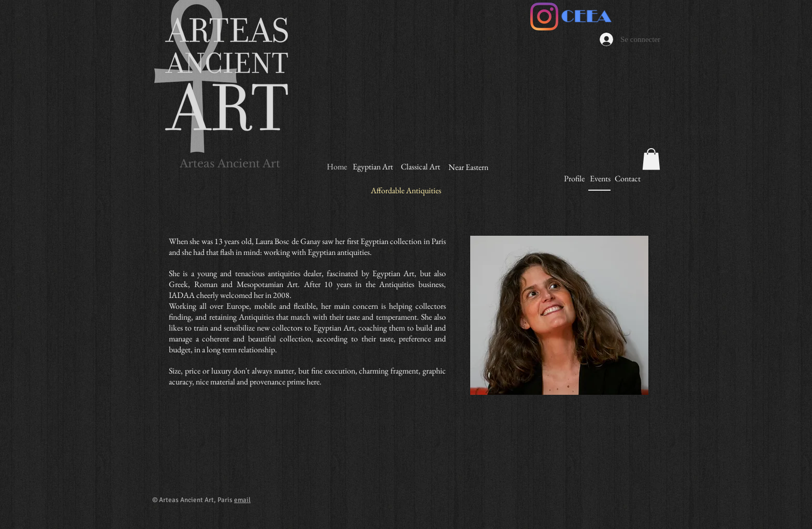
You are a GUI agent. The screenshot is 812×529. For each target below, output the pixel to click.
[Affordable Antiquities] (406, 191)
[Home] (337, 167)
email (242, 500)
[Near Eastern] (468, 168)
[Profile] (574, 179)
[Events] (600, 179)
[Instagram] (544, 17)
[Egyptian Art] (373, 167)
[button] (651, 159)
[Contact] (627, 179)
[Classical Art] (420, 167)
